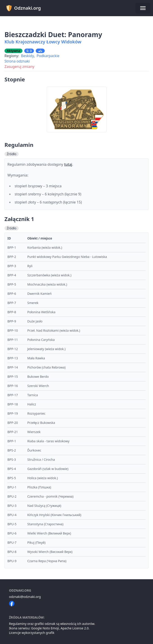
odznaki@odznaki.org (25, 597)
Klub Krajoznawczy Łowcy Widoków (43, 42)
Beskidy (27, 56)
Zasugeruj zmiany (19, 67)
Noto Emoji (51, 628)
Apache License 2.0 (75, 628)
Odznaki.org (23, 8)
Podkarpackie (48, 56)
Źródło (12, 154)
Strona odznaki (17, 61)
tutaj (68, 164)
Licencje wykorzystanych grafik (32, 633)
